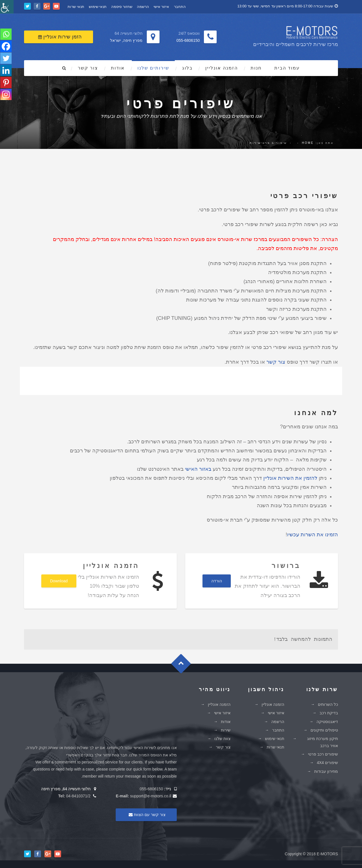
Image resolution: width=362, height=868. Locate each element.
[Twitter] (6, 59)
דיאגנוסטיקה (327, 721)
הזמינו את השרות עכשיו (313, 534)
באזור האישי (198, 468)
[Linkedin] (6, 72)
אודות (118, 67)
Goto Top (184, 665)
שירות (255, 142)
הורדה (217, 580)
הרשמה (143, 6)
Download (59, 580)
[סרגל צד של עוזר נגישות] (7, 7)
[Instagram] (6, 97)
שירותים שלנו (153, 67)
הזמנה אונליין (222, 67)
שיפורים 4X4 (327, 762)
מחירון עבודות (326, 770)
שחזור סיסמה (122, 6)
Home (308, 142)
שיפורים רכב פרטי (323, 753)
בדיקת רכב (329, 712)
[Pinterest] (6, 84)
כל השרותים (328, 704)
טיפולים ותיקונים (324, 729)
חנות (256, 67)
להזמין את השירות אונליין (290, 477)
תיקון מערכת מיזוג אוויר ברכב (323, 741)
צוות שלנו (222, 738)
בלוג (187, 67)
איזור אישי (161, 6)
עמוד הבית (287, 67)
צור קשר (88, 67)
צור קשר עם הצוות (146, 813)
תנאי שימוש (98, 6)
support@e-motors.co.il (151, 795)
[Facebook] (6, 47)
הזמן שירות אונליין (60, 36)
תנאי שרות (76, 6)
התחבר (180, 6)
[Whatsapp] (6, 34)
